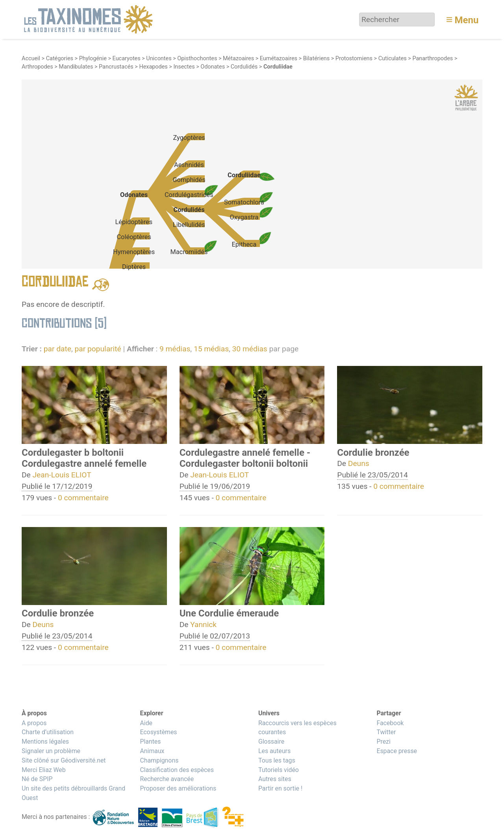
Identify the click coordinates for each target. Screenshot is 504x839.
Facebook (390, 723)
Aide (146, 723)
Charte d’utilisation (48, 732)
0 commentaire (83, 498)
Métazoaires (238, 58)
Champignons (159, 760)
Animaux (152, 751)
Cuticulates (393, 58)
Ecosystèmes (158, 732)
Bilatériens (317, 58)
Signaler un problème (51, 751)
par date (57, 349)
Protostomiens (354, 58)
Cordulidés (244, 67)
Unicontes (159, 58)
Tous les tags (277, 760)
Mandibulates (76, 67)
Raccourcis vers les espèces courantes (297, 728)
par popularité (98, 349)
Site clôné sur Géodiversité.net (64, 760)
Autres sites (275, 779)
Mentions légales (45, 742)
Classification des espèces (177, 770)
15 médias (211, 349)
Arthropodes (37, 67)
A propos (34, 723)
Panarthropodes (433, 58)
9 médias (175, 349)
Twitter (386, 732)
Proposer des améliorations (178, 788)
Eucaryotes (127, 58)
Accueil (31, 58)
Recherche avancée (167, 779)
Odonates (213, 67)
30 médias (250, 349)
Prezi (383, 742)
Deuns (359, 463)
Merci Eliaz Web (44, 770)
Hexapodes (153, 67)
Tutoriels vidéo (279, 770)
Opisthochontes (197, 58)
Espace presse (397, 751)
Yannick (203, 625)
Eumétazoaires (279, 58)
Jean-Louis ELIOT (62, 475)
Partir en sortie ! (280, 788)
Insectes (184, 67)
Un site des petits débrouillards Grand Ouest (73, 793)
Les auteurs (274, 751)
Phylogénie (93, 58)
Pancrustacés (116, 67)
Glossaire (271, 742)
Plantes (150, 742)
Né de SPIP (37, 779)
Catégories (60, 58)
